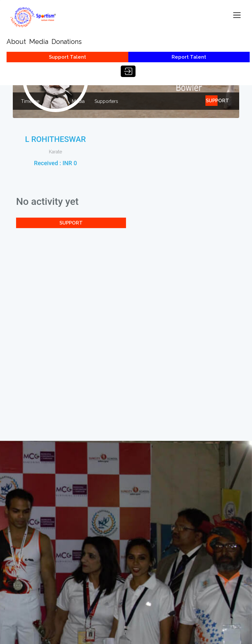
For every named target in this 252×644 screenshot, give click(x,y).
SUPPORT (212, 101)
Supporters (106, 101)
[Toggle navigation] (237, 15)
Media (39, 42)
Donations (67, 42)
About (16, 42)
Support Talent (67, 57)
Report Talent (189, 57)
